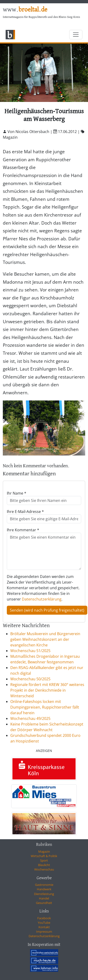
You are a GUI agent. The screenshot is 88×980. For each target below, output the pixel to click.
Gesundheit (44, 903)
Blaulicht (44, 865)
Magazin (44, 851)
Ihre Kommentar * (23, 530)
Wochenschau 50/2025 (30, 679)
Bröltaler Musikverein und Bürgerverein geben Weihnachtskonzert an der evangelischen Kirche (45, 639)
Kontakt (44, 927)
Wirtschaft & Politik (44, 856)
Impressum (44, 932)
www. (25, 10)
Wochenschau (44, 869)
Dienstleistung (44, 894)
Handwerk (44, 889)
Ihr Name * (17, 493)
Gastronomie (44, 885)
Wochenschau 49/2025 (30, 718)
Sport (44, 860)
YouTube (44, 923)
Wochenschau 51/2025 (30, 651)
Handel (44, 898)
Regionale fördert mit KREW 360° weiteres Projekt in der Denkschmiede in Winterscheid (47, 690)
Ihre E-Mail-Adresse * (25, 512)
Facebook (44, 918)
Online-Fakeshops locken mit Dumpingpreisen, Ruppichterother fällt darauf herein (45, 707)
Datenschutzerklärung (42, 599)
